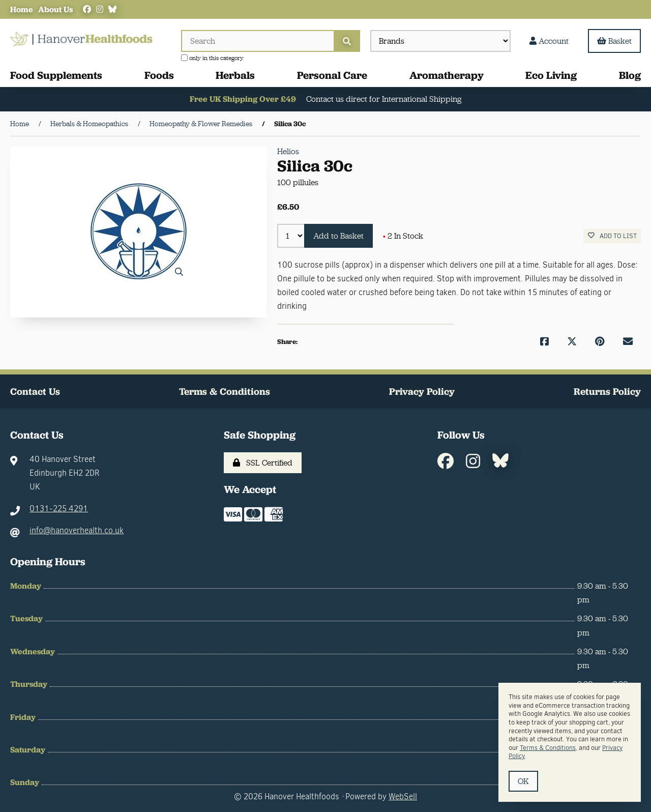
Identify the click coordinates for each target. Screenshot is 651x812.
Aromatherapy (447, 75)
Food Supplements (56, 75)
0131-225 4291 (59, 509)
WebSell (403, 796)
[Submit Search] (347, 41)
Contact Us (35, 391)
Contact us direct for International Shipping (384, 99)
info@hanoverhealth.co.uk (77, 531)
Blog (630, 75)
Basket (614, 41)
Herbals (235, 75)
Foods (159, 75)
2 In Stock (403, 236)
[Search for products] (257, 41)
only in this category (212, 58)
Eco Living (551, 75)
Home (22, 9)
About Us (55, 9)
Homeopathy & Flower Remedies (201, 124)
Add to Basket (338, 236)
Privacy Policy (422, 391)
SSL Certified (263, 463)
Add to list (612, 236)
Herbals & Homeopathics (89, 124)
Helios (288, 151)
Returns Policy (607, 391)
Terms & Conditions (225, 391)
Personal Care (332, 75)
